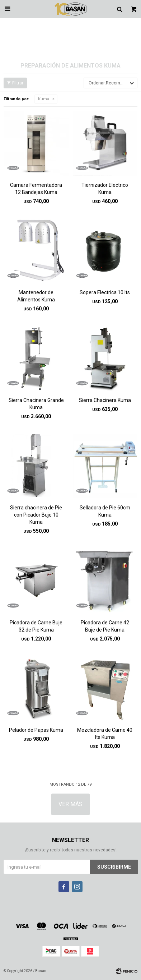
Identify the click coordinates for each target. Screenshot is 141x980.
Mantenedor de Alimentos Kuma (36, 296)
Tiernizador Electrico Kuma (105, 189)
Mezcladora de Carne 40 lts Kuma (105, 734)
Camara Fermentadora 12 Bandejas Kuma (36, 189)
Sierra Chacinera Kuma (105, 400)
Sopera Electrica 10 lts (105, 292)
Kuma (44, 99)
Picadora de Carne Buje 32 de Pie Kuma (36, 626)
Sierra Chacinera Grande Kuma (36, 404)
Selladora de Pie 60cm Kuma (105, 511)
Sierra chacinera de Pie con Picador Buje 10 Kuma (36, 515)
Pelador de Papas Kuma (36, 730)
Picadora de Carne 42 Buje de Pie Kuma (105, 626)
